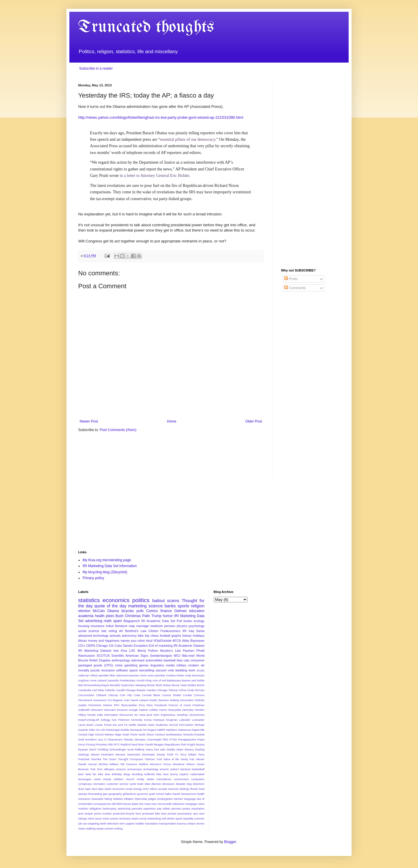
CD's (82, 646)
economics (116, 600)
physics (182, 626)
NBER (161, 730)
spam (117, 621)
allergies (109, 769)
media (170, 665)
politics (141, 600)
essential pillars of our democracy (188, 139)
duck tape (84, 789)
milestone (178, 804)
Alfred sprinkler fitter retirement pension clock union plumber (128, 675)
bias (180, 660)
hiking (108, 799)
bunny (174, 774)
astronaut (138, 660)
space (134, 670)
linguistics (157, 665)
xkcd (149, 641)
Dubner (108, 705)
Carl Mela (98, 690)
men (154, 804)
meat (147, 804)
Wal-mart (188, 656)
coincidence (164, 779)
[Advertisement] (310, 172)
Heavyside (174, 710)
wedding (181, 670)
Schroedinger (118, 749)
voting (113, 631)
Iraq (192, 631)
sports (183, 606)
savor (98, 818)
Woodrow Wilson (184, 764)
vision (82, 828)
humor (168, 616)
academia (86, 616)
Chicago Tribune (168, 690)
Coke (137, 695)
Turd (159, 759)
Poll (179, 621)
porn (81, 813)
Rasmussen (87, 656)
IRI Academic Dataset (189, 646)
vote (171, 670)
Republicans (172, 744)
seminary (125, 818)
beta (88, 774)
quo (195, 813)
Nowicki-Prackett (194, 734)
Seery (149, 749)
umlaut (191, 823)
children (119, 779)
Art (121, 631)
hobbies (118, 799)
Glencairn (97, 710)
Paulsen (189, 651)
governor (143, 794)
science (156, 606)
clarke (151, 779)
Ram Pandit (146, 744)
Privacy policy (93, 578)
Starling (200, 749)
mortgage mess (195, 804)
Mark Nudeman (158, 725)
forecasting (95, 794)
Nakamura (185, 730)
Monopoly (136, 730)
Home (172, 421)
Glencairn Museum (116, 710)
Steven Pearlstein (102, 754)
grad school (156, 794)
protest (172, 813)
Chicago (102, 646)
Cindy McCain (196, 690)
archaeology (151, 769)
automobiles (154, 660)
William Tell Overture (123, 764)
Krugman (172, 720)
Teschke (96, 759)
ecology (199, 621)
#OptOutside (162, 641)
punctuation (185, 813)
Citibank (101, 695)
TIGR (170, 754)
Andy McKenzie (195, 675)
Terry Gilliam (188, 754)
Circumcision (86, 695)
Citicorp (113, 695)
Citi (111, 646)
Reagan (159, 744)
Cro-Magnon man (118, 700)
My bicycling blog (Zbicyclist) (105, 572)
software (122, 670)
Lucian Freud (103, 725)
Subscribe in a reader (96, 68)
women (109, 828)
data (147, 784)
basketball (198, 769)
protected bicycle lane (127, 813)
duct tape (98, 789)
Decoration (187, 700)
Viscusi (92, 764)
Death (153, 700)
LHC (132, 651)
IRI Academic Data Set (158, 621)
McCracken (187, 725)
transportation (168, 823)
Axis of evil (159, 680)
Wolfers (143, 764)
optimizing (124, 808)
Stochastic (148, 754)
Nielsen (109, 734)
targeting (94, 823)
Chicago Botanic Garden (141, 690)
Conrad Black (151, 695)
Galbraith (84, 710)
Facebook (160, 705)
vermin (200, 823)
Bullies (192, 685)
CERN (91, 646)
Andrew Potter (175, 675)
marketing (137, 606)
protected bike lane (154, 813)
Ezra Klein (146, 705)
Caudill (120, 690)
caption (184, 774)
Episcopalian (129, 705)
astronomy (129, 636)
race (202, 813)
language (190, 799)
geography (115, 794)
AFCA (177, 641)
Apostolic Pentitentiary (122, 680)
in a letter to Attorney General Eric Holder (154, 176)
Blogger (230, 842)
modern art (196, 665)
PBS (165, 739)
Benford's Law (136, 631)
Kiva (124, 651)
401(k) (200, 670)
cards (97, 779)
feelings (184, 789)
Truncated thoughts (146, 27)
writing (118, 828)
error (146, 789)
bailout (158, 601)
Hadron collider (149, 710)
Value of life (171, 759)
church (130, 779)
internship (141, 799)
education (197, 611)
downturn (199, 784)
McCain (99, 611)
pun (134, 641)
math (108, 621)
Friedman (199, 705)
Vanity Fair (187, 759)
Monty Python (148, 651)
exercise (173, 789)
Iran (116, 651)
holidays (199, 636)
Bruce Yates (179, 685)
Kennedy (137, 720)
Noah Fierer (130, 734)
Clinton (153, 631)
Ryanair (83, 749)
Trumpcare (136, 759)
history (187, 636)
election (84, 611)
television (113, 823)
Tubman (150, 759)
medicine (157, 626)
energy (137, 789)
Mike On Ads (97, 730)
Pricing (90, 744)
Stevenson (134, 754)
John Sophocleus (164, 715)
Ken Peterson (121, 720)
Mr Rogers (150, 730)
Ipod (149, 715)
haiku (168, 794)
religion (198, 606)
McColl (174, 725)
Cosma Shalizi (172, 695)
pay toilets (164, 808)
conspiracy (85, 784)
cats (187, 660)
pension (170, 626)
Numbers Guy (94, 739)
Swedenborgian (161, 656)
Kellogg (105, 720)
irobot (110, 626)
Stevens (120, 754)
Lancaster (198, 720)
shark (135, 818)
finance (166, 611)
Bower (151, 685)
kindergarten (165, 799)
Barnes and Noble (193, 680)
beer (81, 774)
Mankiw (142, 725)
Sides (180, 749)
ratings (82, 818)
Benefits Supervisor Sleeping (128, 685)
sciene (114, 818)
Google (133, 710)
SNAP (93, 749)
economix (118, 789)
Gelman (180, 611)
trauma (181, 823)
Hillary (82, 715)
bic (94, 774)
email (129, 789)
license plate (130, 804)
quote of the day (110, 606)
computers (198, 779)
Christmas (133, 616)
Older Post (254, 421)
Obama (113, 611)
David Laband (140, 700)
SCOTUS (103, 656)
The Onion (109, 759)
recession (108, 670)
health (100, 616)
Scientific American (125, 656)
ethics (154, 789)
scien (106, 818)
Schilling (103, 749)
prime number (103, 813)
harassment (188, 794)
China (182, 690)
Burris (201, 685)
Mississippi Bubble (118, 730)
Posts (291, 279)
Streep (161, 754)
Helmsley (188, 710)
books (188, 621)
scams (173, 601)
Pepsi (201, 739)
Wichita (103, 764)
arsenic (164, 769)
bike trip (144, 636)
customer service (117, 784)
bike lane (104, 774)
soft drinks (168, 818)
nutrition (83, 808)
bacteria (185, 769)
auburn (175, 769)
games (144, 665)
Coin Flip (126, 695)
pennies (176, 808)
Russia (200, 744)
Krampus (159, 720)
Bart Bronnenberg (89, 685)
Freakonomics (170, 631)
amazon (121, 769)
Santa (200, 631)
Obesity (128, 739)
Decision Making (169, 700)
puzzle (95, 670)
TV (177, 754)
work (192, 670)
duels (108, 789)
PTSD (173, 739)
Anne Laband (98, 680)
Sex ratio (160, 749)
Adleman (84, 675)
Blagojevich (132, 621)
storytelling (147, 670)
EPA (117, 705)
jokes (110, 616)
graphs (176, 636)
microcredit (164, 804)
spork (179, 818)
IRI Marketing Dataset (95, 651)
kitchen (178, 799)
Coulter (188, 695)
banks (170, 606)
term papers (127, 823)
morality (84, 670)
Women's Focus (160, 764)
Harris (163, 710)
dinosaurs (168, 784)
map (132, 626)
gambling (131, 665)
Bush (119, 616)
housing (84, 626)
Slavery (189, 749)
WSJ (177, 656)
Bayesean (198, 641)
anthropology (121, 660)
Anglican (84, 680)
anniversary (135, 769)
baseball (170, 660)
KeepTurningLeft (89, 720)
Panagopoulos (187, 739)
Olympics (140, 739)
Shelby (171, 749)
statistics (89, 600)
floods (194, 789)
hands (176, 794)
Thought (123, 759)
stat (104, 631)
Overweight (154, 739)
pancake (137, 808)
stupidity (188, 818)
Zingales (104, 660)
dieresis (156, 784)
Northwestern (174, 734)
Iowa (142, 715)
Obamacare (115, 739)
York (93, 769)
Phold (200, 651)
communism (181, 779)
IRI (185, 631)
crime (119, 665)
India (100, 715)
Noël (81, 739)
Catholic (110, 690)
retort (91, 818)
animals (115, 636)
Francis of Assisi (180, 705)
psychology (197, 626)
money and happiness (104, 641)
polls (140, 611)
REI (111, 744)
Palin (146, 616)
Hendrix (199, 710)
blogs (127, 774)
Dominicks (95, 705)
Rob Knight (188, 744)
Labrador (185, 720)
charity (107, 779)
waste (100, 828)
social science (89, 631)
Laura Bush (86, 725)
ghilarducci (129, 794)
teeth (103, 823)
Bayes (105, 685)
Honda (91, 715)
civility (141, 779)
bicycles (128, 611)
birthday (117, 774)
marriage (143, 626)
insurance (97, 626)
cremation (99, 784)
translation (152, 823)
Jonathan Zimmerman (191, 715)
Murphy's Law (170, 651)
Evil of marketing (161, 646)
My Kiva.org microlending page (107, 560)
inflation (129, 799)
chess (155, 636)
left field (117, 804)
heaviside (97, 799)
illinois (82, 641)
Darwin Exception (135, 646)
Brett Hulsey (163, 685)
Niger (118, 734)
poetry (186, 808)
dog (189, 784)
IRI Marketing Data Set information (110, 566)
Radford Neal (129, 744)
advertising (94, 621)
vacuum (161, 670)
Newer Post (89, 421)
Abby (186, 641)
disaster (181, 784)
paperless (150, 808)
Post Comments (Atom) (118, 430)
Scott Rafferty (136, 749)
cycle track (137, 784)
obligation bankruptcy (103, 808)
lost (141, 804)
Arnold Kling (144, 680)
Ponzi (82, 744)
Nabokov (172, 730)
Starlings (84, 754)
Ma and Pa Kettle (124, 725)
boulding (137, 774)
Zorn (100, 769)
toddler (140, 823)
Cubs (118, 646)
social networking (150, 818)
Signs (144, 656)
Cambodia (85, 690)
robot (141, 641)
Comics (152, 611)
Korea (148, 720)
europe (163, 789)
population (198, 808)
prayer (89, 813)
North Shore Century (152, 734)
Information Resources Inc (121, 715)
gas (105, 794)
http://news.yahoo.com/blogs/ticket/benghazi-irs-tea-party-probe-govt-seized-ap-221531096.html (161, 117)
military (181, 665)
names (125, 641)
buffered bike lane (156, 774)
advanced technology (93, 636)
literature (121, 626)
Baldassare (174, 680)
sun (85, 823)
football (165, 636)
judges (152, 799)
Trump (156, 616)
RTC (117, 744)
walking (91, 828)
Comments (295, 288)
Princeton (102, 744)
